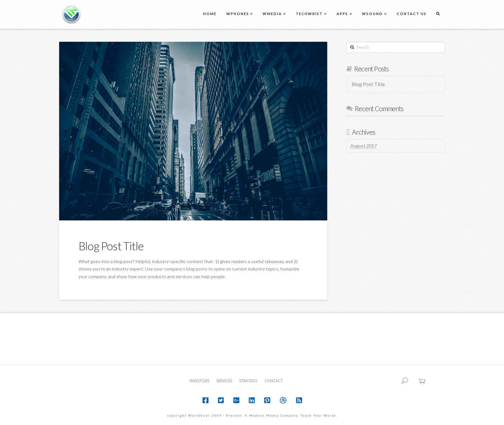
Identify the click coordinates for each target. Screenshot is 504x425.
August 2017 (364, 146)
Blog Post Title (111, 246)
